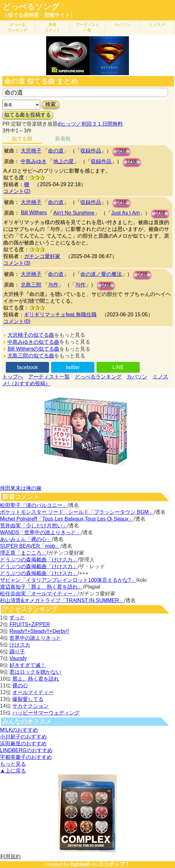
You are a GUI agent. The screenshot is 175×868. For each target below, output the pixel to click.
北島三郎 (31, 285)
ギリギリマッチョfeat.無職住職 (60, 315)
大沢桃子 (31, 151)
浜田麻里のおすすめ (23, 744)
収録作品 (91, 151)
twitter (73, 367)
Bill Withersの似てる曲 (33, 349)
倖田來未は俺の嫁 (21, 488)
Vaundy (18, 658)
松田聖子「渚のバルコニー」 (34, 505)
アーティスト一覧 (49, 377)
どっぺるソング (31, 7)
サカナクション (30, 706)
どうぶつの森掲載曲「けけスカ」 (39, 560)
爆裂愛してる (28, 699)
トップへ (13, 377)
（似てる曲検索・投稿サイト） (39, 15)
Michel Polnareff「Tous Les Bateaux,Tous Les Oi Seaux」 (67, 519)
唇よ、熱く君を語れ (36, 679)
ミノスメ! (157, 25)
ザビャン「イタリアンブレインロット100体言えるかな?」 (68, 580)
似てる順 (22, 139)
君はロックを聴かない (35, 672)
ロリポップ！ (114, 864)
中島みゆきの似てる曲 (33, 342)
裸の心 (20, 686)
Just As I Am (125, 213)
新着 (52, 27)
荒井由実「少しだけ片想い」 (34, 526)
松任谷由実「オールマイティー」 (39, 594)
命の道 (56, 151)
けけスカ (20, 645)
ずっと (17, 618)
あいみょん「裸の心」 (26, 539)
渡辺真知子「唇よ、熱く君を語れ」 (41, 587)
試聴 (122, 151)
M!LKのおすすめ (19, 730)
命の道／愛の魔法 (101, 274)
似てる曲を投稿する (28, 115)
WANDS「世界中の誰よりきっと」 (41, 532)
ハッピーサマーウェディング (46, 713)
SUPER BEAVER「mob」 (30, 546)
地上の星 (64, 161)
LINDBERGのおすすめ (26, 750)
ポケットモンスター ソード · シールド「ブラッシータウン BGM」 (77, 512)
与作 (53, 285)
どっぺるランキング (98, 377)
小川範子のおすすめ (23, 737)
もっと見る (13, 764)
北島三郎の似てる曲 (31, 356)
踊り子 (17, 652)
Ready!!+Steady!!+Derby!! (39, 631)
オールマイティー (33, 692)
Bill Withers (34, 213)
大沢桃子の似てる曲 (31, 335)
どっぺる (17, 27)
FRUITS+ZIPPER (30, 624)
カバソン (122, 25)
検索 (51, 104)
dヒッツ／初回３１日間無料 (90, 124)
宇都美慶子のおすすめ (26, 757)
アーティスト (87, 27)
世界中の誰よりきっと (35, 638)
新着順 (63, 139)
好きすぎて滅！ (28, 665)
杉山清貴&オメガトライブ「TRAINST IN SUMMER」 (62, 600)
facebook (27, 367)
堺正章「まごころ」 (23, 553)
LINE (118, 367)
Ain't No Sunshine (74, 213)
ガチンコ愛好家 (42, 256)
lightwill (80, 864)
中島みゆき (34, 161)
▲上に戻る (13, 771)
